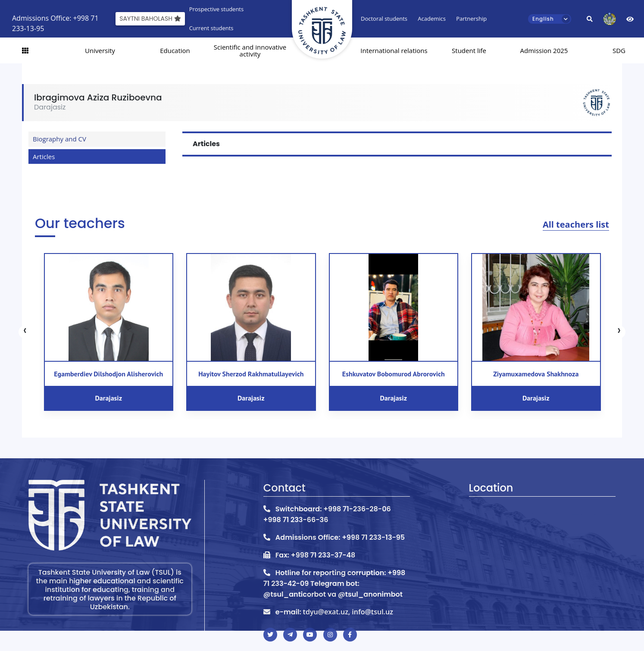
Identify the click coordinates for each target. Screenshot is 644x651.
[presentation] (25, 332)
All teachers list (576, 224)
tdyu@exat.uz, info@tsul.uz (348, 612)
